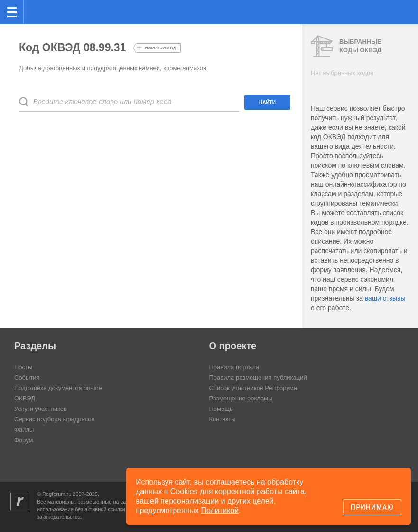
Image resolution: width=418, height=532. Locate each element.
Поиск (379, 11)
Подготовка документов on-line (58, 388)
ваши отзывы (385, 298)
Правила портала (234, 367)
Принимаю (372, 507)
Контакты (223, 419)
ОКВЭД (25, 398)
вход (399, 5)
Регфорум (39, 11)
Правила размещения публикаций (258, 377)
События (27, 377)
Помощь (221, 409)
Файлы (24, 430)
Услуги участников (41, 409)
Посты (23, 367)
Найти (267, 102)
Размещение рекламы (241, 398)
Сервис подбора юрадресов (54, 419)
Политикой (220, 510)
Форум (24, 440)
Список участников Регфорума (253, 388)
